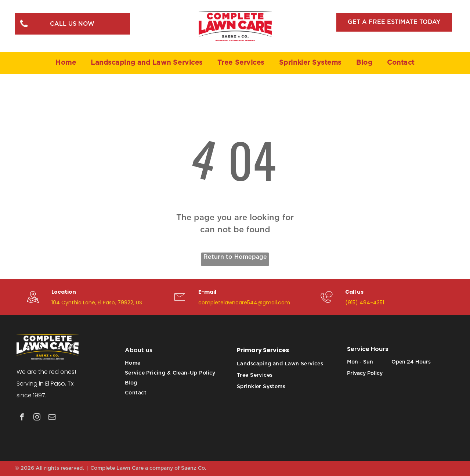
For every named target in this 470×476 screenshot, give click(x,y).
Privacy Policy (365, 373)
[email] (52, 418)
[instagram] (37, 418)
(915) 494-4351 (365, 303)
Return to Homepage (235, 257)
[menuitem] (66, 63)
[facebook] (22, 418)
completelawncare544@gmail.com (244, 303)
